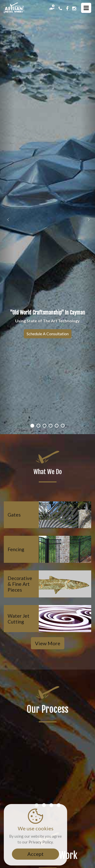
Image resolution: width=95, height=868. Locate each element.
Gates (14, 515)
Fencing (16, 549)
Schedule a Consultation (48, 334)
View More (48, 643)
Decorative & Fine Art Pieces (20, 584)
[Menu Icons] (86, 8)
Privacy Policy (41, 842)
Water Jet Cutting (18, 619)
